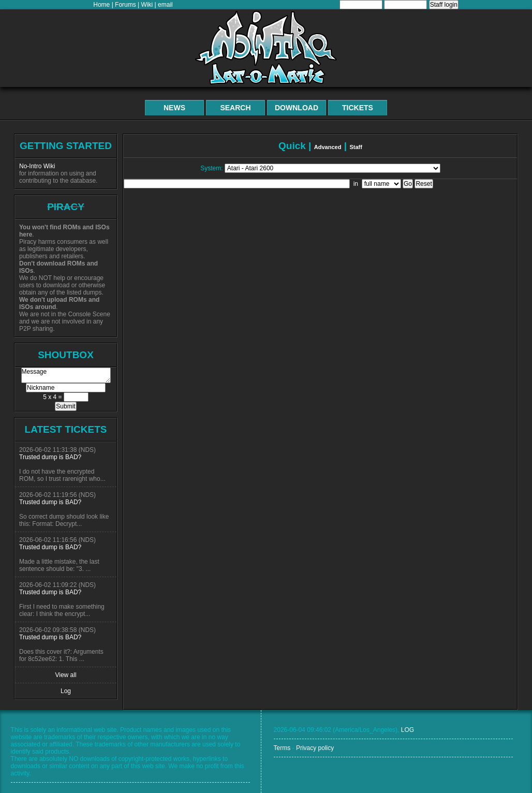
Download (297, 108)
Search (235, 108)
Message (66, 375)
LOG (408, 730)
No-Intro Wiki (37, 166)
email (165, 5)
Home (101, 5)
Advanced (328, 147)
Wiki (147, 5)
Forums (125, 5)
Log (66, 691)
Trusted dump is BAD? (50, 457)
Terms (282, 748)
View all (65, 675)
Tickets (358, 108)
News (174, 108)
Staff (356, 147)
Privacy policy (315, 748)
